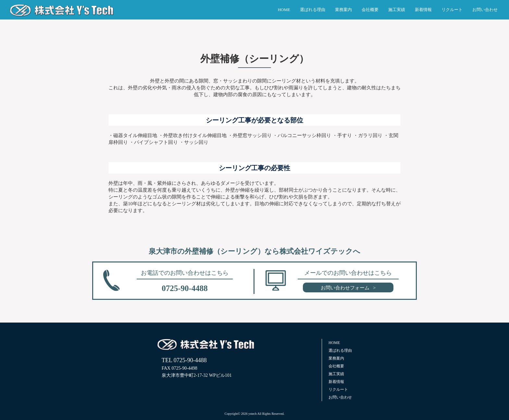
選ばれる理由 (313, 10)
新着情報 (423, 10)
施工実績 (397, 10)
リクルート (452, 10)
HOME (284, 10)
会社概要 (370, 10)
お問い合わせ (485, 10)
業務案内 (343, 10)
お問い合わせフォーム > (348, 288)
